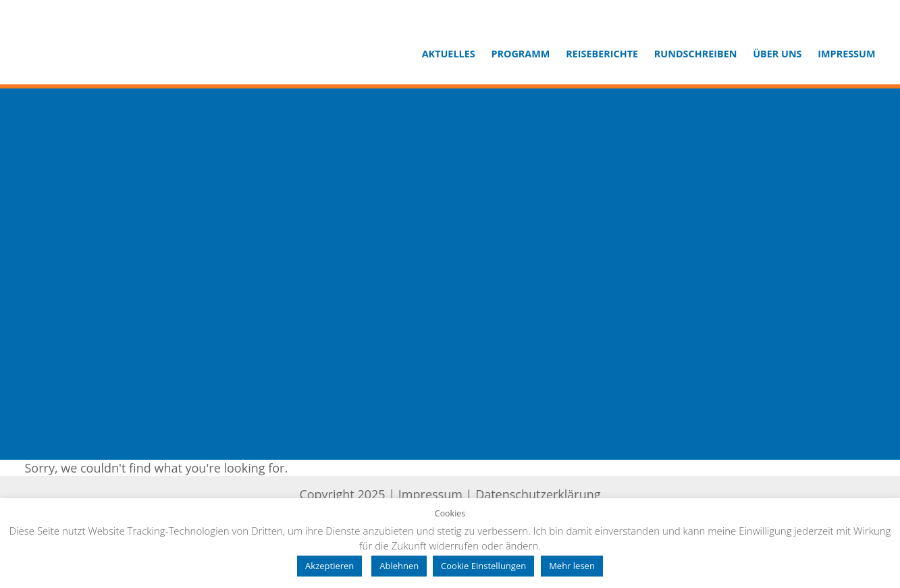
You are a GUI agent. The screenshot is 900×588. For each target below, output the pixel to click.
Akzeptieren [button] (329, 566)
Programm (520, 54)
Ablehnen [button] (399, 566)
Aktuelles (449, 54)
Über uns (777, 54)
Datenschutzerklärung (538, 494)
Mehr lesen (572, 566)
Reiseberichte (602, 54)
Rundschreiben (696, 54)
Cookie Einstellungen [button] (483, 566)
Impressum (846, 54)
